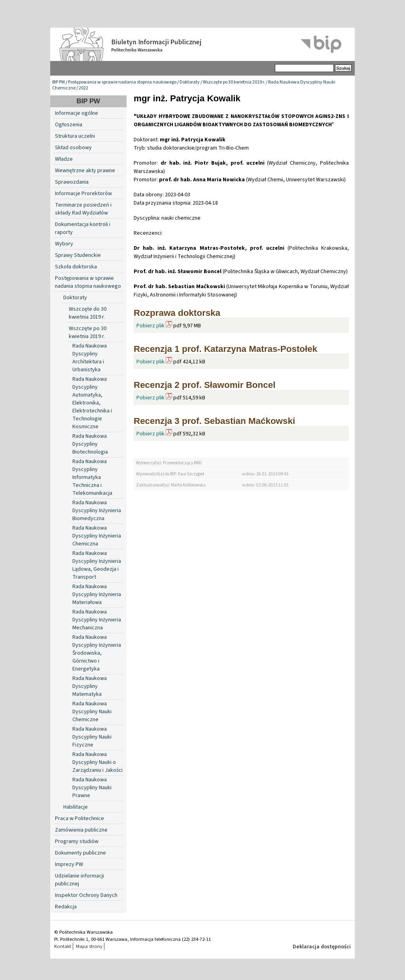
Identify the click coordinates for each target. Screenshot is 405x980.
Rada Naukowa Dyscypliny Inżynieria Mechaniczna (97, 620)
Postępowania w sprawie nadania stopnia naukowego (122, 82)
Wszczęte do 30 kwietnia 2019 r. (88, 313)
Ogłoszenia (69, 125)
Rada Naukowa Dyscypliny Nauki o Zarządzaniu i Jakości (97, 762)
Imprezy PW (69, 864)
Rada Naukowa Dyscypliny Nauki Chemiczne (92, 712)
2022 (83, 88)
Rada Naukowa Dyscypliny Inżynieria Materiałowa (97, 594)
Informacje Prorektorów (83, 194)
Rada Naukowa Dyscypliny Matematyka (90, 686)
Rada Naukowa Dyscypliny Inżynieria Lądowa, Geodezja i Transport (97, 565)
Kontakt (63, 946)
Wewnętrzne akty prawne (85, 171)
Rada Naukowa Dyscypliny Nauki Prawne (92, 788)
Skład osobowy (73, 148)
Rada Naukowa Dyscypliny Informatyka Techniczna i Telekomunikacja (92, 477)
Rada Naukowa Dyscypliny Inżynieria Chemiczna (97, 536)
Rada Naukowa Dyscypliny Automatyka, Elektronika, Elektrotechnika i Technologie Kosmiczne (92, 403)
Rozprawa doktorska (177, 313)
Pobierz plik (150, 326)
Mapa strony (89, 946)
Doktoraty (190, 82)
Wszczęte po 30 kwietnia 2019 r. (234, 82)
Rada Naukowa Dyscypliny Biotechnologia (90, 444)
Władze (64, 159)
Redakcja (66, 907)
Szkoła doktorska (76, 267)
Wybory (64, 244)
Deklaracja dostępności (322, 947)
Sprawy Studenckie (78, 255)
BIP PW (59, 82)
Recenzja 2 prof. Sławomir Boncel (204, 385)
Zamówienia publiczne (81, 830)
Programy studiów (77, 841)
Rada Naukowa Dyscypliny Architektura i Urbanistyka (90, 358)
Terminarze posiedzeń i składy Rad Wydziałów (83, 209)
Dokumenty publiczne (80, 853)
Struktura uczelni (75, 136)
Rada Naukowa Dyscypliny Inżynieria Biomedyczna (97, 511)
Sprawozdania (72, 182)
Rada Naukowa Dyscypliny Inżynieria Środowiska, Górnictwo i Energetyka (97, 653)
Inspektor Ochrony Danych (86, 895)
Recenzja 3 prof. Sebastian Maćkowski (214, 421)
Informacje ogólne (77, 113)
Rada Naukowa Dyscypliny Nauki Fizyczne (92, 737)
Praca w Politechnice (79, 819)
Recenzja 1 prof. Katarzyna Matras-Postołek (225, 349)
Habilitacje (76, 807)
